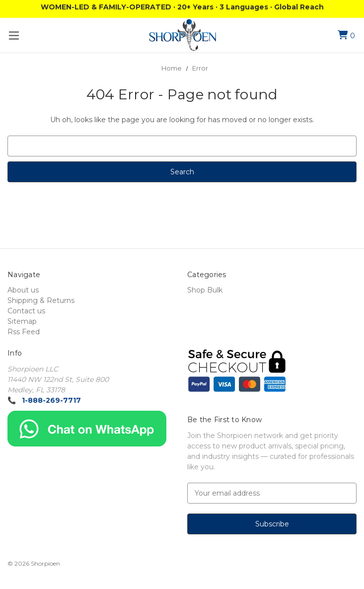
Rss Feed (24, 332)
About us (23, 290)
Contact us (26, 311)
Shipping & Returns (41, 300)
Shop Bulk (205, 290)
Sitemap (22, 321)
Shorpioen (45, 563)
